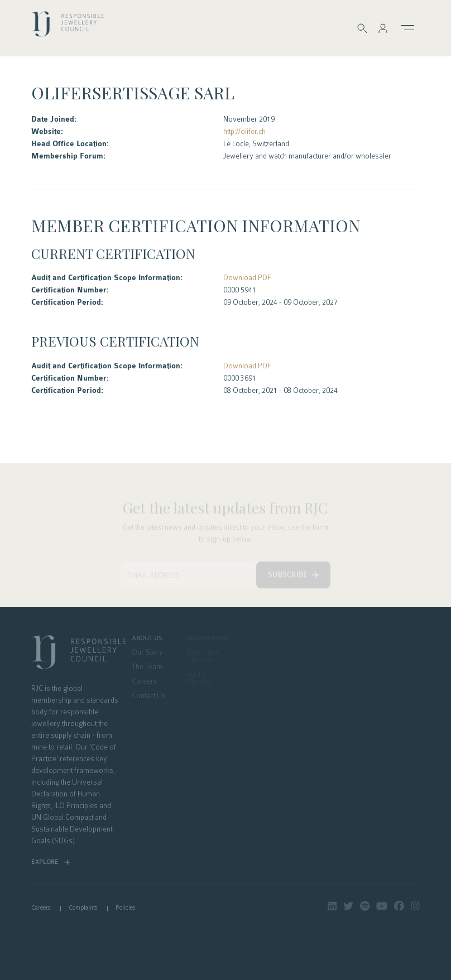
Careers (145, 681)
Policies (125, 908)
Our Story (147, 652)
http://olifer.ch (244, 131)
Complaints (83, 908)
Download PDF (247, 278)
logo (68, 27)
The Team (147, 667)
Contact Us (149, 696)
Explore (45, 862)
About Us (147, 638)
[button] (383, 28)
